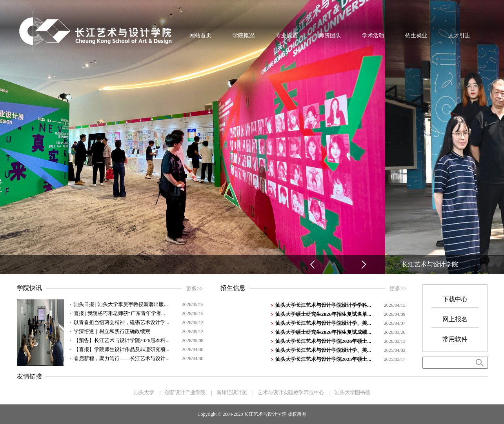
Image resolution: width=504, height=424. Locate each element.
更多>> (195, 289)
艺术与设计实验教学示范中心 (291, 392)
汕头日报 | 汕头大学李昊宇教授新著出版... (121, 304)
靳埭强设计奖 (232, 392)
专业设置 (287, 35)
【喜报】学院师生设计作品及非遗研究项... (122, 349)
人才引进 (459, 35)
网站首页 (200, 35)
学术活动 (373, 35)
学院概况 (244, 35)
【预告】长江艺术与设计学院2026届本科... (122, 340)
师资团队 (330, 35)
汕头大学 (144, 392)
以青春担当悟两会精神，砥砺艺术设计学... (122, 322)
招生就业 (416, 35)
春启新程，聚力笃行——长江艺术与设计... (122, 358)
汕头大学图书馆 (352, 392)
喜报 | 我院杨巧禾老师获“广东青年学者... (119, 313)
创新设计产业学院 (185, 392)
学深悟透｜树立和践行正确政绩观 (112, 331)
